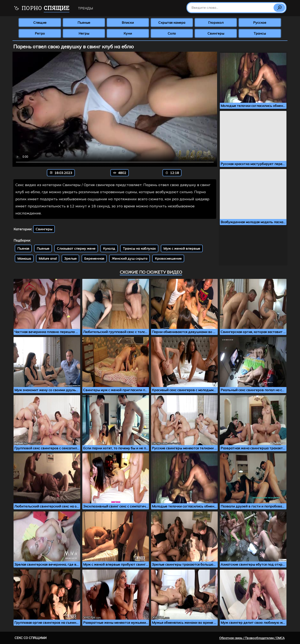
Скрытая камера (172, 23)
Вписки (128, 23)
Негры (84, 33)
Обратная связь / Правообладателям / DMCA (252, 638)
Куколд (109, 248)
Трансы (260, 33)
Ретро (40, 33)
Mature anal (48, 258)
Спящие (40, 23)
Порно (42, 8)
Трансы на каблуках (139, 248)
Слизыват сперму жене (76, 248)
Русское (260, 23)
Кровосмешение (168, 258)
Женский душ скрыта (129, 258)
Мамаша (24, 258)
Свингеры (216, 33)
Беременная (94, 258)
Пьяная (23, 248)
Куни (128, 33)
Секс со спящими (31, 638)
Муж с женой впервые (182, 248)
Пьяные (84, 23)
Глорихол (216, 23)
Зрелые (70, 258)
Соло (172, 33)
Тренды (85, 8)
